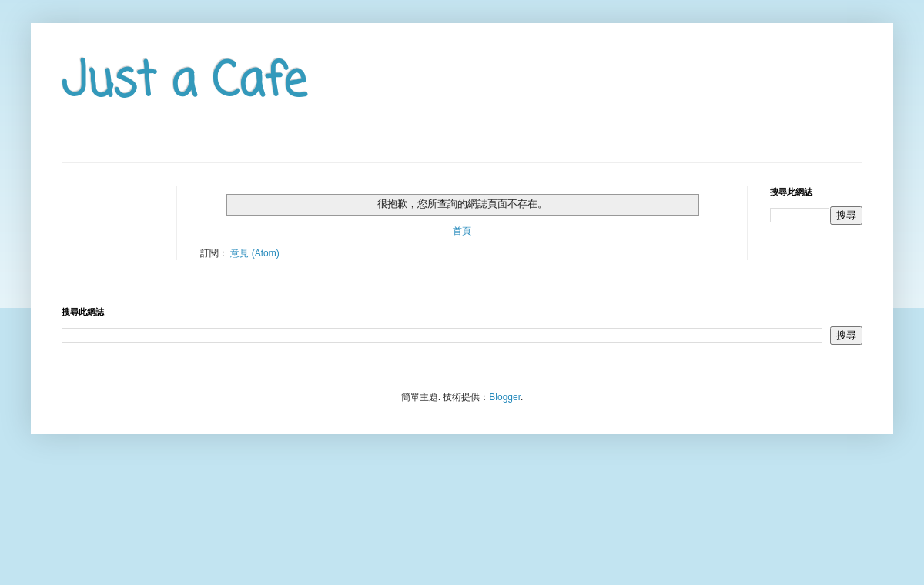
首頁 (462, 231)
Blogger (505, 397)
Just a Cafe (184, 83)
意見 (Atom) (254, 253)
